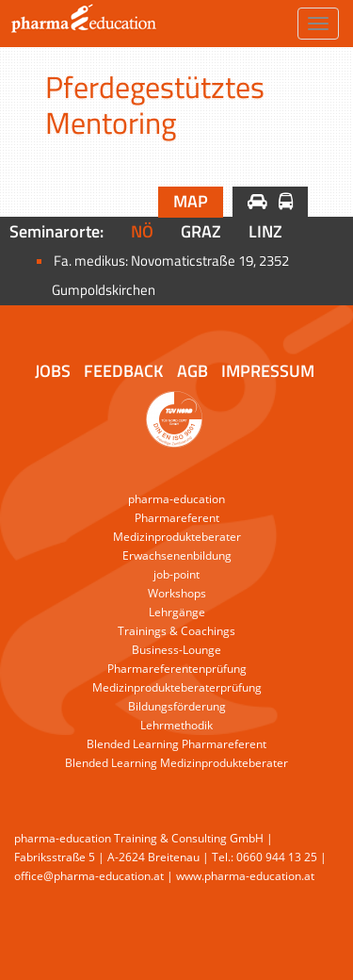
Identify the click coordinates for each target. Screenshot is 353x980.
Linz (265, 231)
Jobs (53, 371)
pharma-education (176, 499)
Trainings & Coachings (176, 631)
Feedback (124, 371)
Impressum (268, 371)
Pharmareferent (177, 518)
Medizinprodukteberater (177, 537)
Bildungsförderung (177, 706)
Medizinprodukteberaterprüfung (177, 687)
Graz (201, 231)
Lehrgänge (177, 612)
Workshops (177, 593)
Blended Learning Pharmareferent (176, 744)
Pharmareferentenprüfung (177, 669)
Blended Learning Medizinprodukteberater (176, 763)
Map (191, 201)
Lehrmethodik (176, 725)
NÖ (142, 231)
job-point (176, 574)
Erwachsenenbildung (177, 555)
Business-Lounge (176, 650)
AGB (193, 371)
